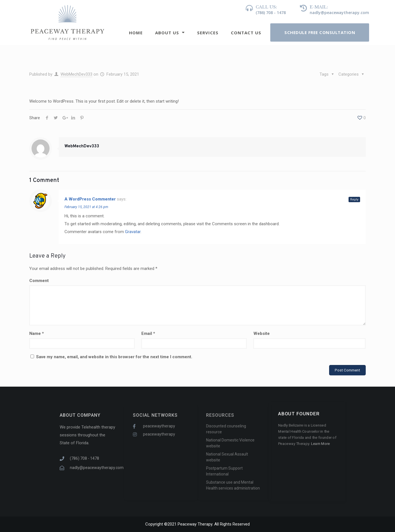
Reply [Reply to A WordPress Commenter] (354, 200)
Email (148, 333)
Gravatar (133, 232)
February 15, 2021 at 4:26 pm (86, 207)
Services (208, 33)
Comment (39, 281)
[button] (320, 32)
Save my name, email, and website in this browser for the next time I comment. (114, 357)
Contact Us (246, 33)
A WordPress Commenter (90, 199)
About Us (170, 32)
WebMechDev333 (76, 74)
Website (262, 333)
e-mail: (319, 7)
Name (37, 333)
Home (136, 33)
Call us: (266, 7)
